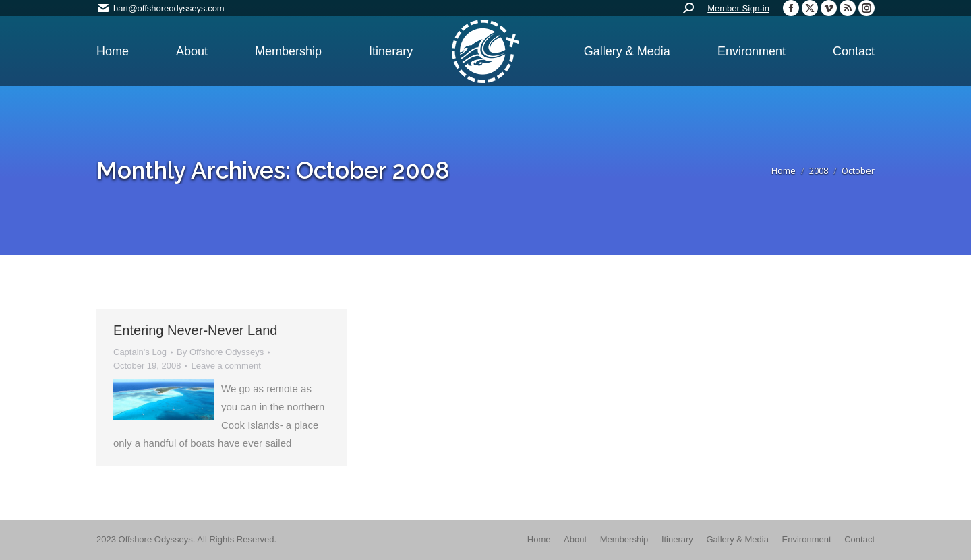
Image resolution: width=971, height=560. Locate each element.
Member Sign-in (738, 8)
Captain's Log (140, 352)
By (220, 352)
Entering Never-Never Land (195, 330)
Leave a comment (226, 366)
